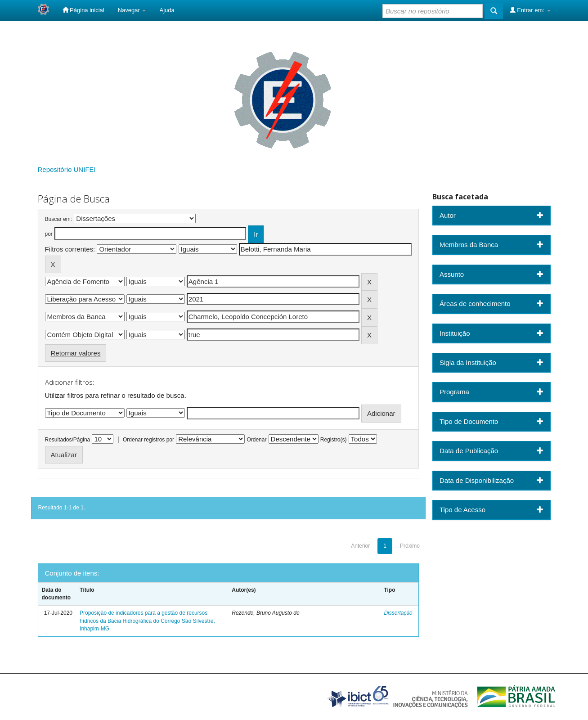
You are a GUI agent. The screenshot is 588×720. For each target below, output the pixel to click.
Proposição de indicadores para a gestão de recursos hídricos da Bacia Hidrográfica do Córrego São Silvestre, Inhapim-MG (147, 621)
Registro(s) (334, 440)
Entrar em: (530, 10)
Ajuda (167, 10)
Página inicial (83, 10)
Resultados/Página (68, 440)
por (49, 234)
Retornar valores (76, 353)
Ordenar (256, 440)
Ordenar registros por (148, 440)
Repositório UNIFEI (67, 169)
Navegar (132, 10)
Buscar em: (59, 219)
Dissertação (398, 613)
